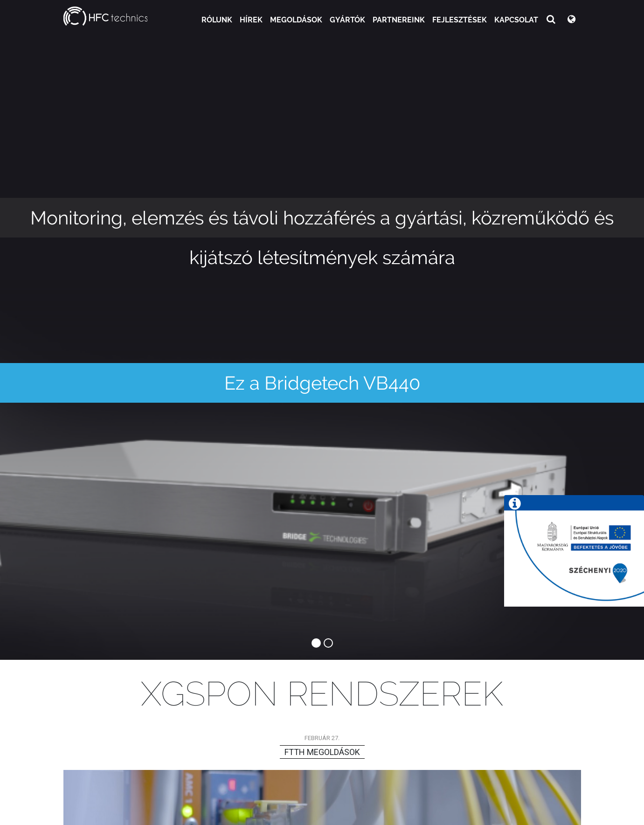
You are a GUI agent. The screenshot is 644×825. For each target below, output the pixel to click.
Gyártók (347, 20)
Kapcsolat (516, 20)
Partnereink (399, 20)
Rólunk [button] (217, 20)
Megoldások (296, 20)
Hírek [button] (251, 20)
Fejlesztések (460, 20)
